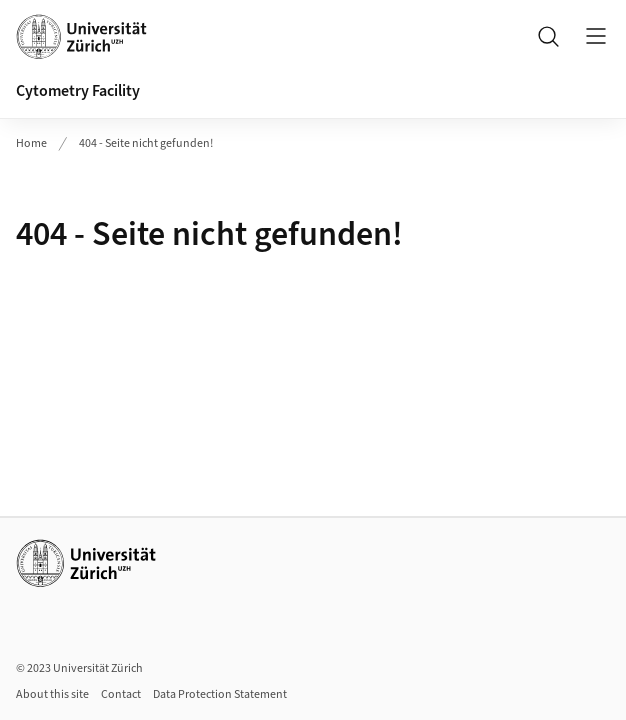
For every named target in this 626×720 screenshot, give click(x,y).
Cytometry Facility (78, 91)
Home (31, 143)
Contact (121, 694)
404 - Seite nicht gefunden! (146, 143)
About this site (52, 694)
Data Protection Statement (220, 694)
